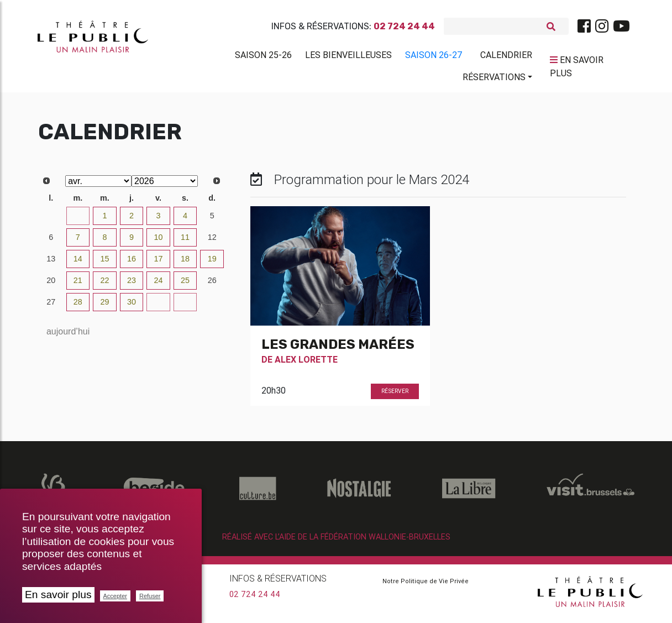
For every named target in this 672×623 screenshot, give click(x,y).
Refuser (150, 596)
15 (104, 263)
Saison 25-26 (263, 57)
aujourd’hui (68, 336)
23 (132, 285)
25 (185, 285)
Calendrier (506, 57)
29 (104, 306)
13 (51, 263)
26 (212, 285)
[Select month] (98, 185)
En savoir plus (58, 595)
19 (212, 263)
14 (78, 263)
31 (78, 220)
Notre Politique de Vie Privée (426, 585)
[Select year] (165, 185)
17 (159, 263)
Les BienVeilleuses (348, 57)
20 (51, 285)
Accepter (115, 596)
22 (104, 285)
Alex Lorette (306, 364)
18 (185, 263)
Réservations (494, 79)
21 (78, 285)
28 (78, 306)
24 (159, 285)
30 (51, 220)
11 (185, 242)
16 (132, 263)
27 (51, 306)
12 (212, 242)
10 (159, 242)
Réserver (395, 396)
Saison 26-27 (434, 57)
